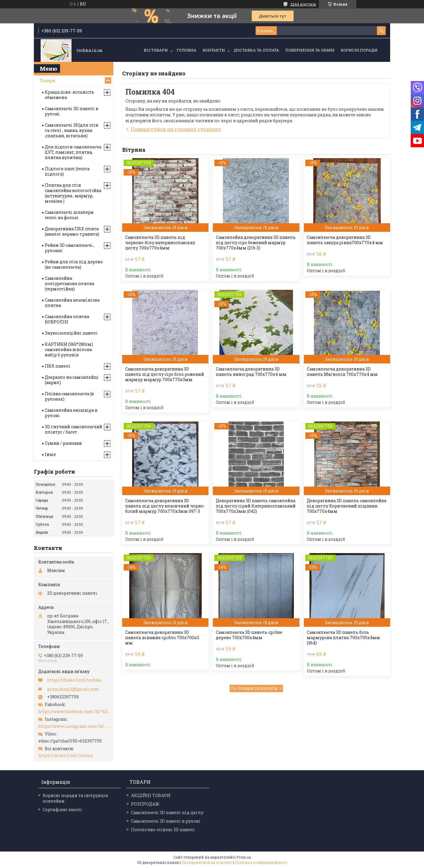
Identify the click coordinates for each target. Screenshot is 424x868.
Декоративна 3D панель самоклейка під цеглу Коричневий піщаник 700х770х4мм (347, 506)
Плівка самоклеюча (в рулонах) (69, 396)
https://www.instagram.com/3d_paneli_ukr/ (74, 726)
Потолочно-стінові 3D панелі (163, 830)
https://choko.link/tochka (74, 680)
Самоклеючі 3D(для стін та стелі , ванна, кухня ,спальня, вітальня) (72, 130)
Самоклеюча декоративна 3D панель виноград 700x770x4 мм (251, 372)
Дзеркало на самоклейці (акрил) (72, 380)
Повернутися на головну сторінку (176, 129)
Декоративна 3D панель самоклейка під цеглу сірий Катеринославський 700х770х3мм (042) (256, 506)
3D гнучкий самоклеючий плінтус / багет (73, 429)
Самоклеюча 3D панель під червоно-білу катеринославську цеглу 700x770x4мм (160, 243)
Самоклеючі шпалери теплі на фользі (69, 215)
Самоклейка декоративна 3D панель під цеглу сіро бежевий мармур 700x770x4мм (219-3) (256, 243)
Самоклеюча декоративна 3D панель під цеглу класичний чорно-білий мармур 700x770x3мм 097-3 (165, 506)
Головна (187, 50)
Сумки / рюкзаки (63, 443)
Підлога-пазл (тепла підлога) (67, 171)
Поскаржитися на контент (207, 862)
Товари (48, 81)
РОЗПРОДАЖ (145, 804)
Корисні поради (359, 50)
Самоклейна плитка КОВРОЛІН (67, 319)
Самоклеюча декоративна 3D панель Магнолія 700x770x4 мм (342, 372)
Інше (50, 454)
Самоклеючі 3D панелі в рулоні (72, 111)
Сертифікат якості (62, 810)
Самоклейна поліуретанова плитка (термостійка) (69, 283)
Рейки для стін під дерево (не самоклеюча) (74, 264)
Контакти (214, 50)
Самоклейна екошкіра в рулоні (71, 413)
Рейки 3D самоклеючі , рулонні (70, 248)
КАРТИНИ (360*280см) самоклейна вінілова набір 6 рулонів (69, 349)
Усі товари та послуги (254, 688)
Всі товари (156, 50)
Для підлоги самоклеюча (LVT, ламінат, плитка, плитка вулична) (73, 152)
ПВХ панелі (58, 366)
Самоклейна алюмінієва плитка (72, 303)
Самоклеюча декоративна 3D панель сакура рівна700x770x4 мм (345, 240)
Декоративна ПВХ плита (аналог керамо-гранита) (72, 231)
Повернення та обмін (310, 50)
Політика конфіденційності (261, 862)
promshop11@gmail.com (73, 689)
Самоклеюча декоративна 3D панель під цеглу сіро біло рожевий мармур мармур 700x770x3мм (165, 374)
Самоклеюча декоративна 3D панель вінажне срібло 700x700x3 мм (162, 638)
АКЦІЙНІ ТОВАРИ (151, 795)
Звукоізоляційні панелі (71, 333)
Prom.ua (244, 857)
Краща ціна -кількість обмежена (69, 95)
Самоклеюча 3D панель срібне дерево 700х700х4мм (249, 635)
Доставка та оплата (256, 50)
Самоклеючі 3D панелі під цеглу (167, 812)
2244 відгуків (303, 4)
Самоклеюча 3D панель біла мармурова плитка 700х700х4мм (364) (343, 638)
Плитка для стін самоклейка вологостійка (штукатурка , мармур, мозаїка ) (73, 193)
